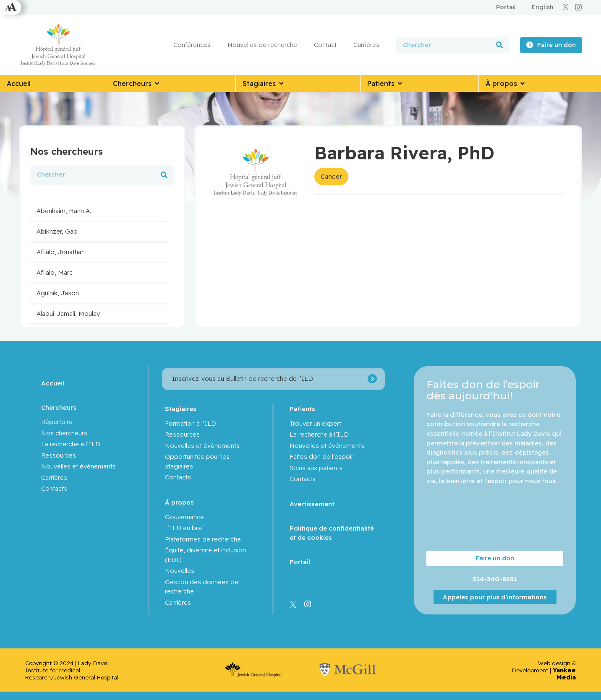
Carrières (366, 45)
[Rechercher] (499, 45)
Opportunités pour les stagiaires (197, 461)
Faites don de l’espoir (321, 457)
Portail (300, 562)
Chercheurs (59, 407)
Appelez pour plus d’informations (495, 597)
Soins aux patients (316, 468)
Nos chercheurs (64, 433)
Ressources (59, 455)
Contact (325, 45)
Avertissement (312, 504)
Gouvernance (184, 517)
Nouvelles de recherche (262, 45)
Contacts (54, 488)
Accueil (53, 383)
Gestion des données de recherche (202, 587)
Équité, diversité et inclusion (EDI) (205, 555)
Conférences (192, 45)
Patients (302, 409)
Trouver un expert (315, 423)
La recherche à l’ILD (71, 444)
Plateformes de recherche (203, 539)
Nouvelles (180, 571)
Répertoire (57, 422)
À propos (179, 502)
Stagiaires (181, 409)
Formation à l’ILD (191, 423)
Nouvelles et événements (78, 466)
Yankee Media (564, 674)
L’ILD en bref (184, 528)
